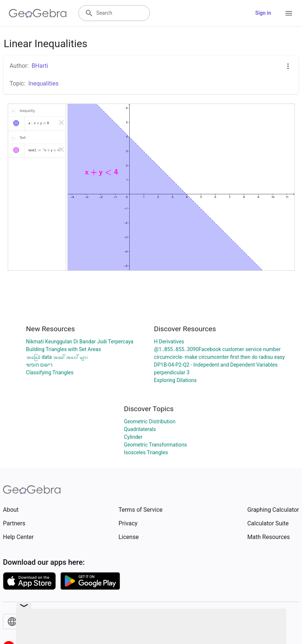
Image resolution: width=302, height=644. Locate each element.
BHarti (40, 66)
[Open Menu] (289, 13)
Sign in (263, 13)
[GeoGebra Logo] (38, 13)
